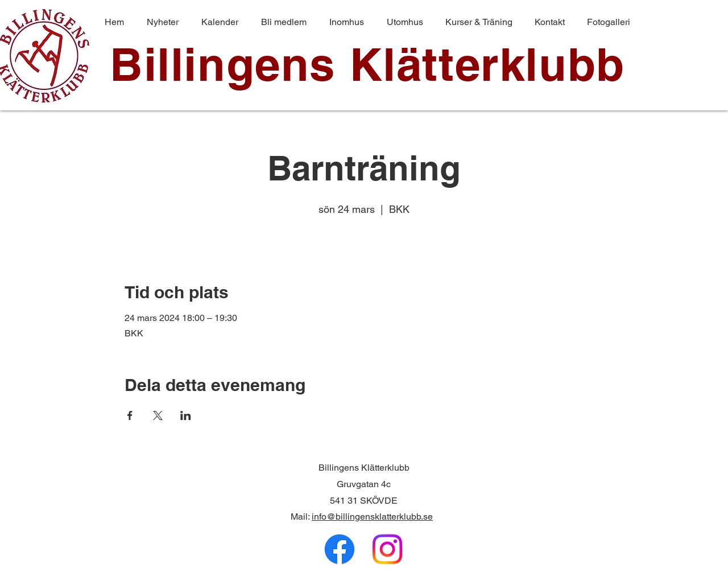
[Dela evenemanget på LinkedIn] (186, 415)
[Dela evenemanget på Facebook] (130, 415)
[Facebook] (340, 549)
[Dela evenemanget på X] (158, 415)
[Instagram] (387, 549)
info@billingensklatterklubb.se (372, 517)
